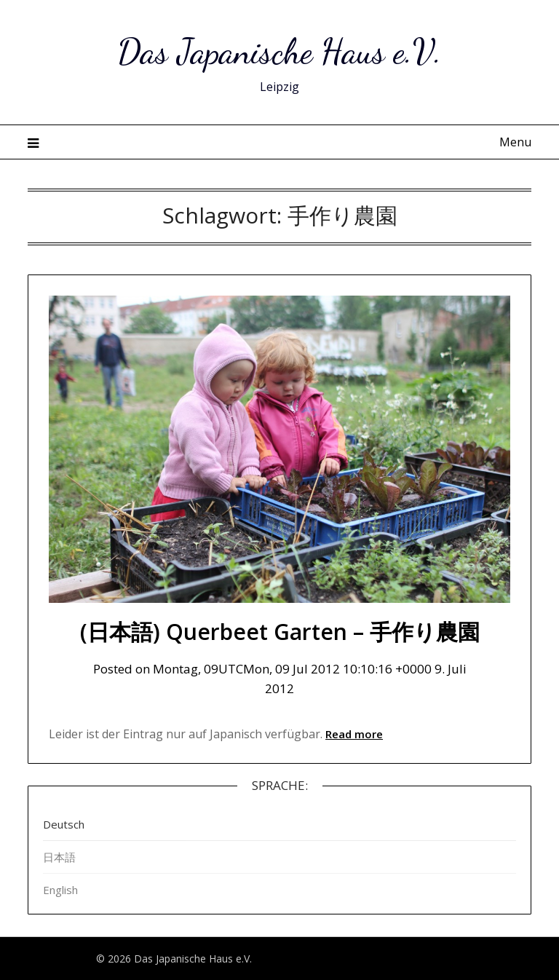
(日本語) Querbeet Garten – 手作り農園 (280, 632)
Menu (515, 142)
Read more (354, 734)
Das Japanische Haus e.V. (279, 51)
